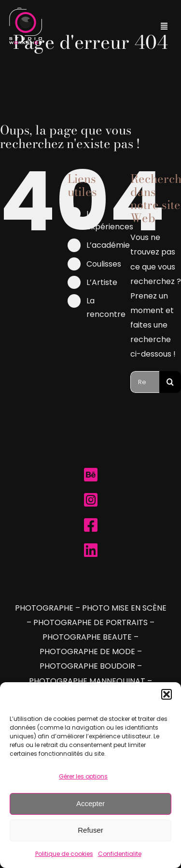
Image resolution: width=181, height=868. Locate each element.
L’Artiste (102, 282)
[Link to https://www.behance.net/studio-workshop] (91, 475)
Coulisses (104, 264)
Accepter (90, 803)
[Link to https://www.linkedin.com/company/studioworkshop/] (91, 550)
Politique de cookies (64, 854)
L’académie (108, 245)
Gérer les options (83, 776)
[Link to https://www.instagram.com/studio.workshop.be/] (91, 500)
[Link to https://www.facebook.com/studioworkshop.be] (91, 525)
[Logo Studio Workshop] (26, 11)
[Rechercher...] (145, 382)
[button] (167, 694)
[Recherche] (170, 382)
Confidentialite (120, 854)
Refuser (90, 830)
